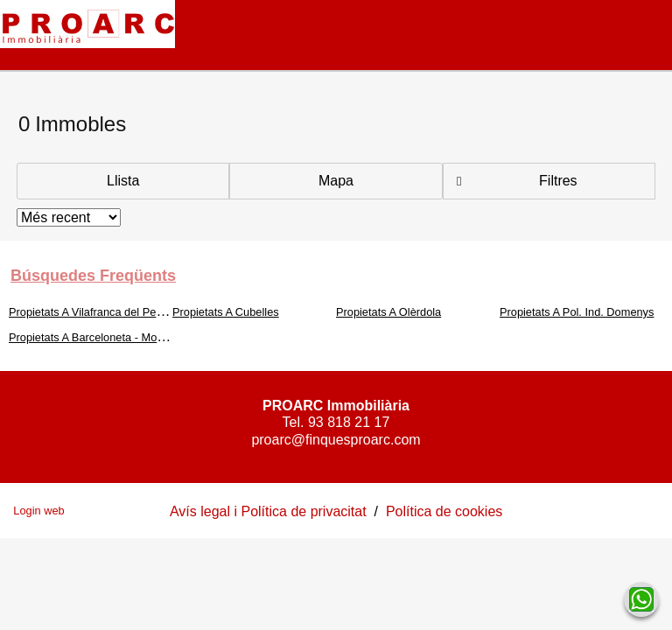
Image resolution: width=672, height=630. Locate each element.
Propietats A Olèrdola (388, 312)
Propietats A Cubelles (226, 312)
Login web (38, 511)
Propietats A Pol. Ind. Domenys (577, 312)
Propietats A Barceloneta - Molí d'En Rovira (116, 337)
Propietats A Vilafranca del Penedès (98, 312)
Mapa (336, 181)
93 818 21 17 (349, 422)
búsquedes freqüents (93, 276)
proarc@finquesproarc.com (336, 440)
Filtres (558, 181)
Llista (123, 181)
